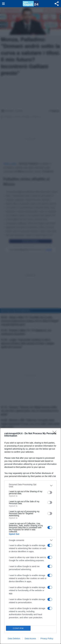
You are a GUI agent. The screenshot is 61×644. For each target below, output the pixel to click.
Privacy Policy (47, 638)
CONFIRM (18, 628)
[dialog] (30, 536)
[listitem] (30, 485)
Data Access (30, 638)
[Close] (55, 434)
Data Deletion (14, 638)
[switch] (50, 492)
